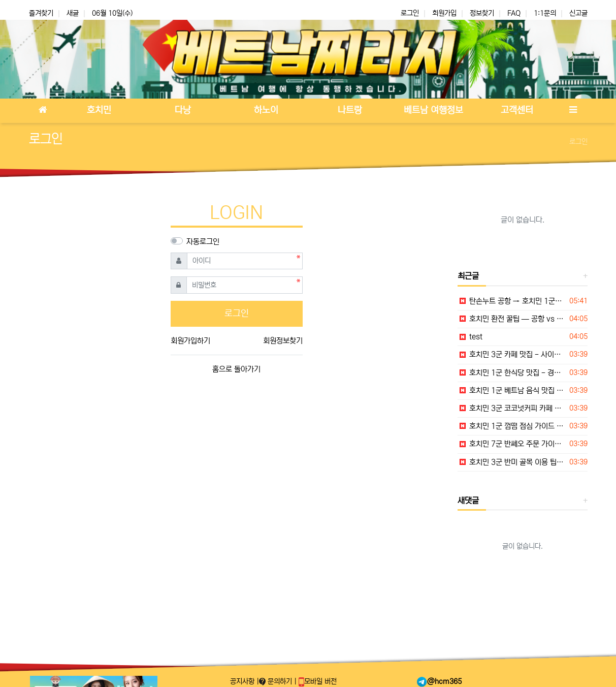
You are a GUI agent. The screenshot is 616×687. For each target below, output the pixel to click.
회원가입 (444, 13)
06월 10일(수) (112, 13)
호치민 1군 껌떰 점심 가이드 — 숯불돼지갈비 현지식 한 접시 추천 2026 (512, 426)
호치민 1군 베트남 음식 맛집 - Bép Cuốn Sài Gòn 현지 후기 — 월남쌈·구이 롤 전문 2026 (512, 391)
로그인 (410, 13)
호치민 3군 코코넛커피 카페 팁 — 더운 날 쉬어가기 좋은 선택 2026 (512, 408)
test (470, 337)
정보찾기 (482, 13)
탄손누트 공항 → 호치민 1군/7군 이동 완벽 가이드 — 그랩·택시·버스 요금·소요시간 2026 (512, 301)
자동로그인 (203, 242)
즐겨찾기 (41, 13)
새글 (73, 13)
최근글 (468, 276)
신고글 (578, 13)
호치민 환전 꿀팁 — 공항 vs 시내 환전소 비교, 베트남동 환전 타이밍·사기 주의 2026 (512, 319)
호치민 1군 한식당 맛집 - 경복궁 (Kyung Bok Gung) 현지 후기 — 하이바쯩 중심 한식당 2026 (512, 373)
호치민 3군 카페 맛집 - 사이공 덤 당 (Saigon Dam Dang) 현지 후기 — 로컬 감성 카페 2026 (512, 354)
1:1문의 (545, 13)
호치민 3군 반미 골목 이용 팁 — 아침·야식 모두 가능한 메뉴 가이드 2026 (512, 462)
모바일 (318, 681)
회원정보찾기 (283, 341)
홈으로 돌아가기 (236, 369)
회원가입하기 (190, 341)
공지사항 (243, 681)
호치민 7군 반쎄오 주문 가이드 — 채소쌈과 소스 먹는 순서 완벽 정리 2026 (512, 444)
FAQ (514, 13)
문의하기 (277, 681)
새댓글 (468, 501)
